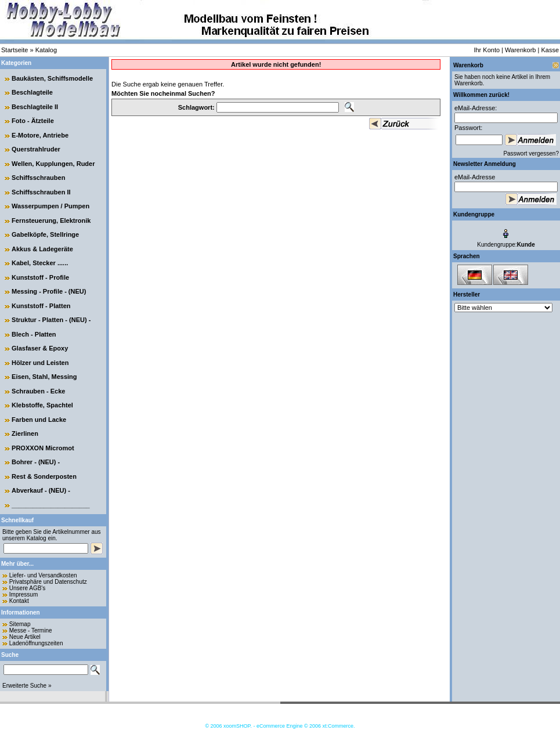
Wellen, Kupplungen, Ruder (53, 164)
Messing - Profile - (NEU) (49, 291)
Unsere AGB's (28, 588)
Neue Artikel (25, 637)
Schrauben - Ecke (38, 391)
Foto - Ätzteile (33, 121)
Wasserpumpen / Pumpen (50, 206)
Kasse (550, 50)
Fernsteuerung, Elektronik (51, 221)
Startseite (15, 50)
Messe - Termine (31, 630)
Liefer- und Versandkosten (43, 575)
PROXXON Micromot (43, 448)
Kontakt (19, 601)
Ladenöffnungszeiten (36, 643)
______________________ (51, 505)
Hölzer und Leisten (40, 363)
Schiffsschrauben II (41, 192)
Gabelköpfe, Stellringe (45, 234)
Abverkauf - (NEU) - (41, 490)
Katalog (46, 50)
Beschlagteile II (35, 107)
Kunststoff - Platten (41, 306)
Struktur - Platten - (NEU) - (51, 320)
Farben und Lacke (39, 420)
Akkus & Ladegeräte (42, 249)
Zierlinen (25, 433)
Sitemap (20, 624)
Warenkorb (520, 50)
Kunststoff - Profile (40, 277)
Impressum (24, 595)
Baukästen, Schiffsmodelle (52, 78)
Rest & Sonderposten (44, 476)
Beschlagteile (32, 92)
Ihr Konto (487, 50)
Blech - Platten (34, 334)
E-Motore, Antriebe (40, 135)
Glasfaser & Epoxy (40, 348)
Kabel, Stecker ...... (40, 263)
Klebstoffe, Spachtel (42, 405)
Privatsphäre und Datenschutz (48, 582)
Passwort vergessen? (531, 153)
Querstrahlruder (36, 149)
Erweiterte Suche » (27, 686)
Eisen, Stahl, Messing (44, 377)
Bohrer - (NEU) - (36, 462)
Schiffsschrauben (38, 178)
